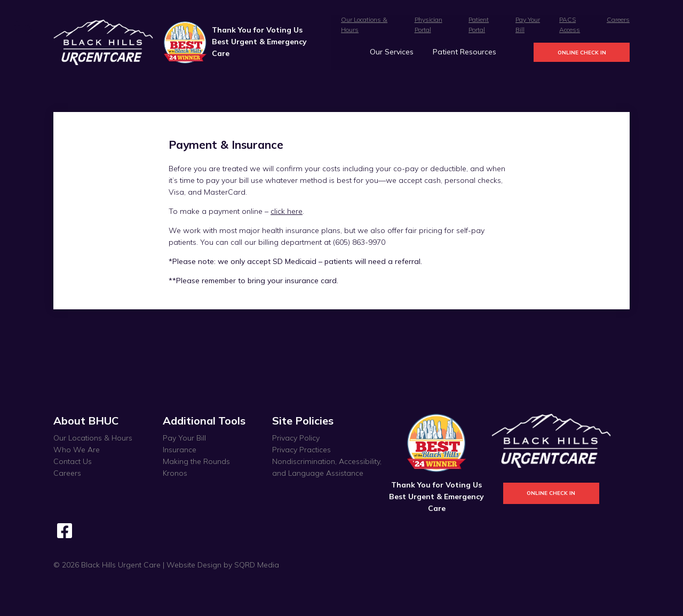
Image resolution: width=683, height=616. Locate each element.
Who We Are (77, 450)
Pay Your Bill (184, 438)
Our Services (392, 52)
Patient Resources (464, 52)
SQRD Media (257, 565)
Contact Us (73, 461)
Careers (618, 19)
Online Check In (582, 52)
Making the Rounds (196, 461)
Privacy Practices (301, 450)
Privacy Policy (296, 438)
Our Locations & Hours (93, 438)
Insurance (180, 450)
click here (287, 211)
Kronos (175, 473)
